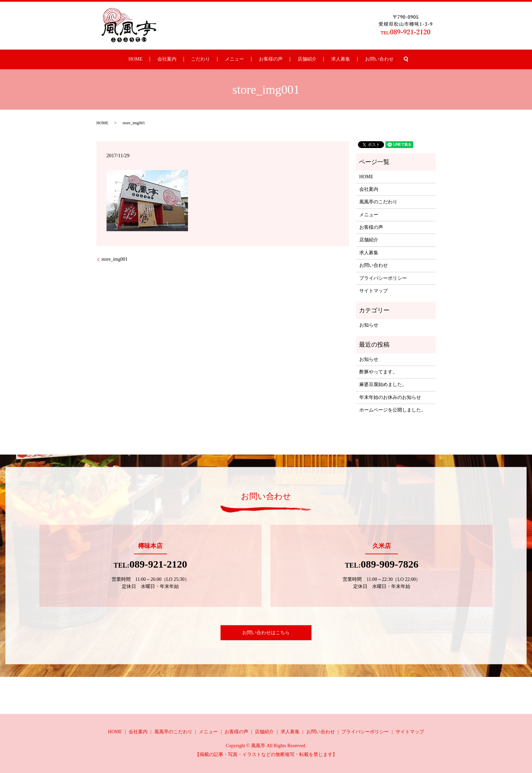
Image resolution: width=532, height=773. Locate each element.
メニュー (239, 60)
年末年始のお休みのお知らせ (390, 397)
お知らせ (369, 325)
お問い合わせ (347, 60)
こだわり (214, 60)
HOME (167, 60)
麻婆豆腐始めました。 (383, 384)
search (369, 59)
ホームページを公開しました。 (393, 410)
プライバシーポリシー (383, 278)
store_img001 (115, 259)
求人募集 (318, 60)
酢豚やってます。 (378, 372)
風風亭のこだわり (378, 202)
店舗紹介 (293, 60)
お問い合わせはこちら (266, 633)
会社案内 (190, 60)
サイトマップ (374, 291)
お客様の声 (266, 60)
